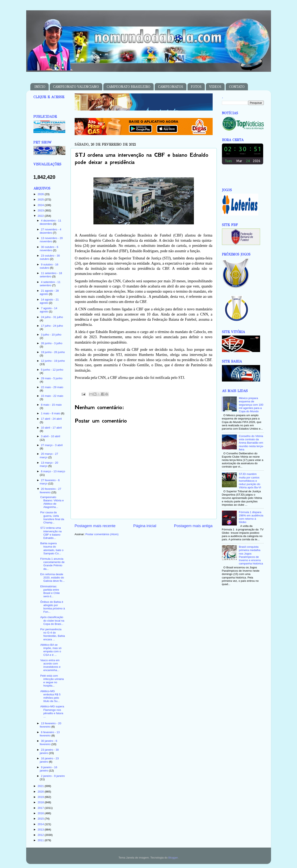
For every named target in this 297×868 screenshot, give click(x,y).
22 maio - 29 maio (52, 387)
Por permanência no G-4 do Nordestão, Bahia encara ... (52, 634)
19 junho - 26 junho (53, 352)
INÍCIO (40, 87)
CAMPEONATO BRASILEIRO (128, 87)
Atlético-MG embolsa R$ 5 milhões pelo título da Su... (50, 696)
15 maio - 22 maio (52, 396)
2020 (41, 792)
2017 (41, 808)
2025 (41, 200)
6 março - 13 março (53, 471)
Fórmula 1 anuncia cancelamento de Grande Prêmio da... (52, 564)
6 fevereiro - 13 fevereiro (50, 734)
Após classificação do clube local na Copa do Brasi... (52, 620)
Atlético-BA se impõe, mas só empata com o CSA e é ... (51, 650)
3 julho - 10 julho (51, 335)
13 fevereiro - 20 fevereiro (51, 725)
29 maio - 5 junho (52, 378)
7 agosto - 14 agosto (49, 310)
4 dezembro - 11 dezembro (51, 222)
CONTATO (237, 87)
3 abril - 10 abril (51, 436)
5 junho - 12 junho (52, 370)
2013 (41, 830)
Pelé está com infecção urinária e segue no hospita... (52, 681)
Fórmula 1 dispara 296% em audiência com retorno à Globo (251, 517)
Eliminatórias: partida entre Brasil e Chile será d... (50, 591)
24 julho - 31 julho (52, 317)
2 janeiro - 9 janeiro (53, 776)
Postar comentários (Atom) (102, 534)
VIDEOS (215, 87)
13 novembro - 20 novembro (51, 240)
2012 (41, 835)
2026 (41, 194)
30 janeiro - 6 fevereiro (49, 743)
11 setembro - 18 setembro (51, 275)
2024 (41, 205)
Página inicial (145, 526)
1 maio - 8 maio (51, 413)
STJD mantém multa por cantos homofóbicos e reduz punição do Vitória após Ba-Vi (250, 481)
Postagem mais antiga (193, 526)
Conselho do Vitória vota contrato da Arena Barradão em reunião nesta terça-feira (251, 443)
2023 (41, 210)
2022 (41, 216)
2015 (41, 819)
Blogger (173, 858)
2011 (41, 840)
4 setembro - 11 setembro (50, 284)
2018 (41, 802)
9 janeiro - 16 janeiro (49, 769)
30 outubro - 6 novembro (49, 249)
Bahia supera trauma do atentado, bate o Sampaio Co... (52, 548)
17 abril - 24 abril (51, 419)
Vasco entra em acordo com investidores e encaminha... (50, 665)
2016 (41, 813)
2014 (41, 824)
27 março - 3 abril (52, 445)
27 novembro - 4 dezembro (51, 231)
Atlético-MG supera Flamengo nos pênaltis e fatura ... (52, 711)
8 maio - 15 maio (51, 405)
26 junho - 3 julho (52, 343)
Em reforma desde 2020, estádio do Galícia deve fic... (52, 578)
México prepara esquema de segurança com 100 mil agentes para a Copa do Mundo (251, 405)
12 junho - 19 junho (53, 361)
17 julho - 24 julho (52, 326)
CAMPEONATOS (171, 87)
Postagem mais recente (95, 526)
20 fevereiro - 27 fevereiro (51, 491)
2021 (41, 786)
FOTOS (196, 87)
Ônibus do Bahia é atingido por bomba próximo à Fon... (52, 607)
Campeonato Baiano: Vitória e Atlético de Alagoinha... (52, 502)
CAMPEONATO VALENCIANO (76, 87)
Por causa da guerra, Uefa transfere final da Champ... (52, 517)
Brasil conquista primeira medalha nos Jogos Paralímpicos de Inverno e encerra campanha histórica (251, 555)
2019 (41, 797)
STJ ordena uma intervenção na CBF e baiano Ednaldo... (51, 533)
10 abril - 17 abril (51, 428)
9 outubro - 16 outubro (49, 266)
